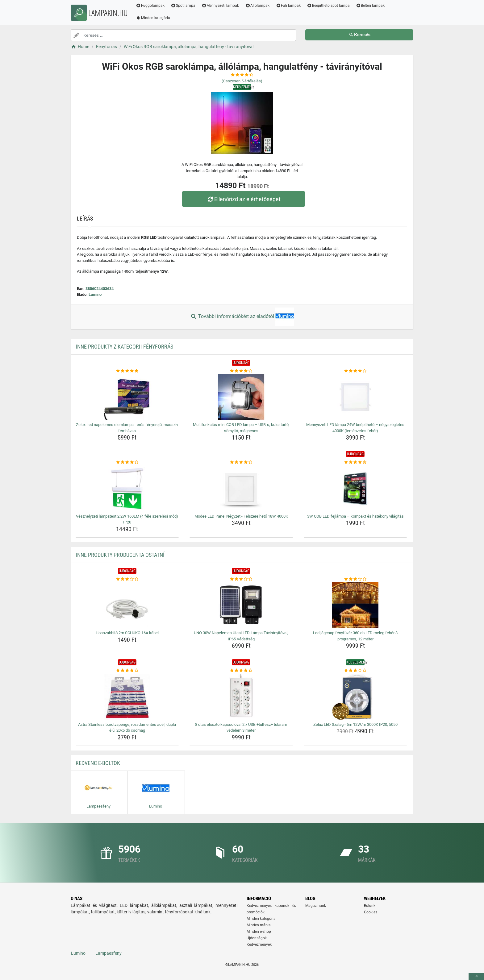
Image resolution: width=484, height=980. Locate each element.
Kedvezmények (259, 945)
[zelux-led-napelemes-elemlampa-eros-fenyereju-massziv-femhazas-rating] (127, 371)
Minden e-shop (259, 932)
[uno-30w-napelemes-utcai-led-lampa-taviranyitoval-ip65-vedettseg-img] (241, 605)
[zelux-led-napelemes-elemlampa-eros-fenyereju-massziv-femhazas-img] (127, 397)
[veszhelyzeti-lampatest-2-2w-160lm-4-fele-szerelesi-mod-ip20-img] (127, 489)
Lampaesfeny (108, 953)
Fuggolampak (150, 6)
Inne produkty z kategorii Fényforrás (124, 347)
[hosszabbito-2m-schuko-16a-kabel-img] (127, 605)
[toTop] (476, 976)
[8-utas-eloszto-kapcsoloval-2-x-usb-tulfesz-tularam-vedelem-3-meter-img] (241, 697)
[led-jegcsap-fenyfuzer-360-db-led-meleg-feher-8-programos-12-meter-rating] (355, 579)
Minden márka (259, 925)
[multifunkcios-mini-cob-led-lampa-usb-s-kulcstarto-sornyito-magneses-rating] (241, 371)
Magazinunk (316, 906)
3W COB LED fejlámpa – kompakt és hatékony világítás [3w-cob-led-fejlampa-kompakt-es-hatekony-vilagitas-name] (355, 516)
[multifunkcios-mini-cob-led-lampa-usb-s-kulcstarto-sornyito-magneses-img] (241, 397)
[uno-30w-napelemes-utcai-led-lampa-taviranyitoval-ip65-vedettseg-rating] (241, 579)
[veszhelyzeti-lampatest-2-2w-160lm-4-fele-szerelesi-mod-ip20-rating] (127, 462)
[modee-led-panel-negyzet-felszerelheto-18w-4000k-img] (241, 489)
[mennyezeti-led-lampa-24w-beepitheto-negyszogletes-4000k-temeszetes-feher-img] (355, 397)
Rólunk (370, 906)
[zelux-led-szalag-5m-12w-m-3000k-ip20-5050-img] (355, 697)
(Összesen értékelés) (242, 81)
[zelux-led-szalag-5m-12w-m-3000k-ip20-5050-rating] (355, 671)
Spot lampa (183, 6)
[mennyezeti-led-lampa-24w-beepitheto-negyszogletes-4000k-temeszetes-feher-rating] (355, 371)
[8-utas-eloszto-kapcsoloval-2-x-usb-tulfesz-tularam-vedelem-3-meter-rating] (241, 671)
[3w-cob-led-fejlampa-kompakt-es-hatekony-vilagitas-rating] (355, 462)
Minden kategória (153, 18)
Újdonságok (257, 938)
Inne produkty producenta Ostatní (120, 555)
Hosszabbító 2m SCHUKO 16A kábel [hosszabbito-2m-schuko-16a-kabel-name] (127, 633)
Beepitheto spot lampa (328, 6)
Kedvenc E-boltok (98, 763)
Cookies (371, 912)
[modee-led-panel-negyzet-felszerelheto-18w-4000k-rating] (241, 462)
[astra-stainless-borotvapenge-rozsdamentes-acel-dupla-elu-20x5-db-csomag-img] (127, 697)
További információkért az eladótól (242, 317)
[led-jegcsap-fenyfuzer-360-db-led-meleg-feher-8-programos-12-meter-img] (355, 605)
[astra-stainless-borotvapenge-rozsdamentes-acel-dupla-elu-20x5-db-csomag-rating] (127, 671)
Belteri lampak (370, 6)
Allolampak (257, 6)
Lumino (95, 294)
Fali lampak (288, 6)
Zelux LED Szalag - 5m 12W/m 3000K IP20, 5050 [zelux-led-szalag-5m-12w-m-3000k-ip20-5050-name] (355, 724)
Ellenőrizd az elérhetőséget (244, 199)
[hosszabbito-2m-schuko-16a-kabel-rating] (127, 579)
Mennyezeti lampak (220, 6)
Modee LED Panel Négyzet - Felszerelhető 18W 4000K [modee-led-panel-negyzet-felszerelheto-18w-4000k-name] (241, 516)
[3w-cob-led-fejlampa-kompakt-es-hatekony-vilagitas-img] (355, 489)
